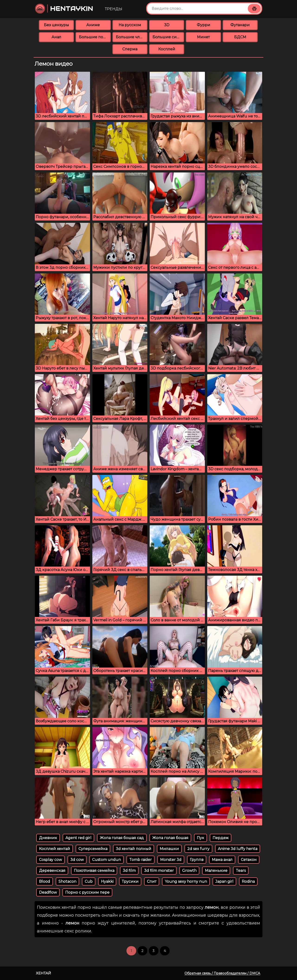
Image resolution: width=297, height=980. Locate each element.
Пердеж (221, 838)
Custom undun (107, 860)
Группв (197, 860)
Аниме (93, 25)
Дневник (48, 838)
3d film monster (159, 871)
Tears (241, 871)
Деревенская (52, 871)
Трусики (130, 881)
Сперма (130, 49)
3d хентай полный (134, 849)
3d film (129, 871)
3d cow (77, 860)
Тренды (114, 9)
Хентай (44, 973)
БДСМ (240, 37)
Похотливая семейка (94, 871)
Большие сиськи (168, 37)
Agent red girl (78, 838)
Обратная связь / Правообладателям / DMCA (222, 973)
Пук (200, 838)
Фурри (203, 25)
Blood (45, 881)
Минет (203, 37)
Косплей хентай (55, 849)
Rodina (248, 881)
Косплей (167, 49)
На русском (130, 25)
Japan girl (224, 881)
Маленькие (216, 871)
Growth (189, 871)
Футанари (240, 25)
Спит (152, 881)
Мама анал (222, 860)
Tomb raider (140, 860)
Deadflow (48, 892)
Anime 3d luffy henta (238, 849)
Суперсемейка (93, 849)
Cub (89, 881)
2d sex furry (198, 849)
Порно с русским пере (87, 892)
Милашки (169, 849)
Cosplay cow (50, 860)
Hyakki (107, 881)
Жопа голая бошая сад (122, 838)
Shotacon (67, 881)
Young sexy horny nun (186, 881)
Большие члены (132, 37)
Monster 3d (171, 860)
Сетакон (249, 860)
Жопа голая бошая (170, 838)
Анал (56, 37)
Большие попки (95, 37)
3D (167, 25)
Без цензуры (56, 25)
